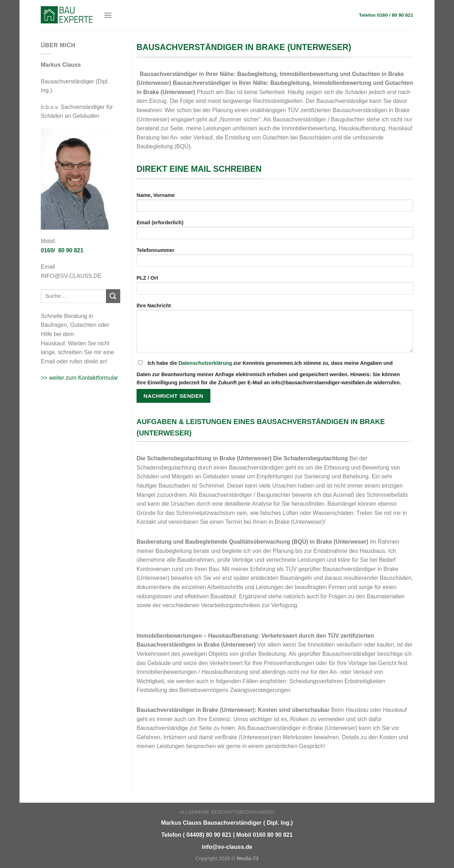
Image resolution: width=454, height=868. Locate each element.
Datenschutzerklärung (205, 363)
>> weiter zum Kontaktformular (79, 378)
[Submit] (113, 296)
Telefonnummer (275, 260)
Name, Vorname (275, 205)
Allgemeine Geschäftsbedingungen (227, 812)
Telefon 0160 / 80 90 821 (386, 15)
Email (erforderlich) (275, 232)
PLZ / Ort (275, 287)
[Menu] (108, 15)
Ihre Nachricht (275, 330)
